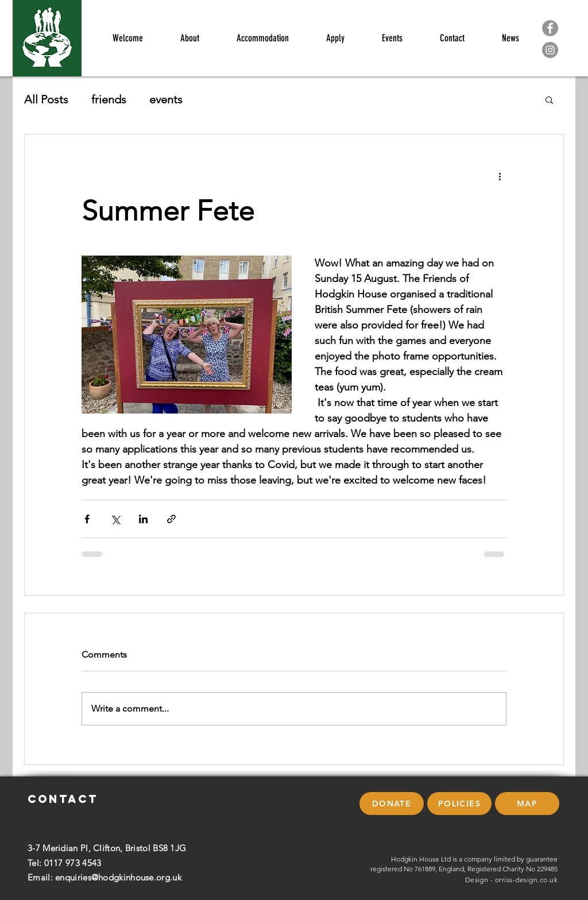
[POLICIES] (459, 804)
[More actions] (500, 176)
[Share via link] (171, 519)
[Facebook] (550, 28)
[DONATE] (392, 804)
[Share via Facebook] (87, 519)
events (166, 99)
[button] (549, 99)
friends (109, 99)
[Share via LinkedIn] (143, 519)
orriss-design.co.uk (526, 880)
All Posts (46, 99)
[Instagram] (550, 50)
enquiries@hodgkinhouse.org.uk (118, 877)
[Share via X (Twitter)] (115, 519)
